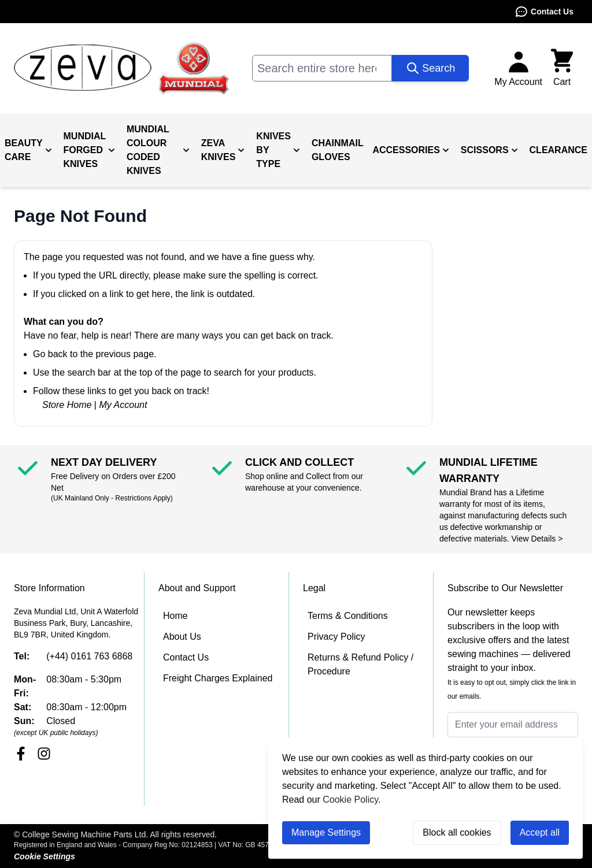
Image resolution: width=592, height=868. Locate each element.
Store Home (67, 405)
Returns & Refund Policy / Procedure (360, 664)
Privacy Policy (336, 637)
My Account (123, 405)
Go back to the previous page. (95, 354)
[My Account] (518, 68)
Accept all (540, 832)
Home (175, 616)
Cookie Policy (350, 800)
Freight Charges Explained (218, 678)
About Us (182, 637)
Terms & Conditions (348, 616)
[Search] (430, 68)
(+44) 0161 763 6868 (89, 656)
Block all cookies (457, 832)
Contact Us (544, 12)
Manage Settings (326, 832)
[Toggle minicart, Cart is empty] (562, 68)
